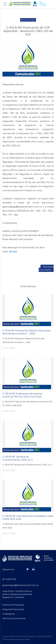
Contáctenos (9, 614)
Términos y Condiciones (14, 618)
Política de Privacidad (13, 605)
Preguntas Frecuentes (13, 609)
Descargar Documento (46, 268)
